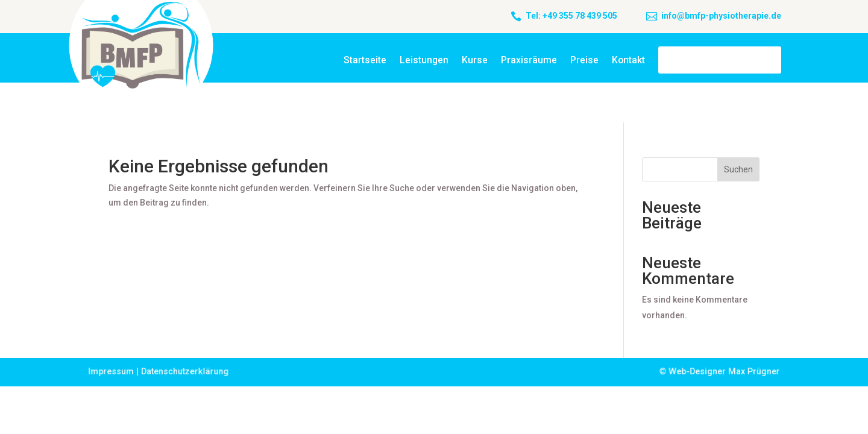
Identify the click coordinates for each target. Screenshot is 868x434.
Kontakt (628, 60)
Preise (584, 60)
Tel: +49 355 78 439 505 (571, 16)
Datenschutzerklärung (186, 372)
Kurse (475, 60)
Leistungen (424, 60)
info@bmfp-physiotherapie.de (721, 16)
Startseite (365, 60)
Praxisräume (529, 60)
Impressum (113, 372)
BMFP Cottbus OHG (720, 60)
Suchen (738, 169)
